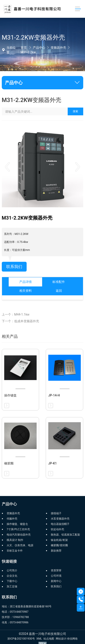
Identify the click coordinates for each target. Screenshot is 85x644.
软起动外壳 (57, 529)
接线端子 (56, 513)
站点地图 (49, 639)
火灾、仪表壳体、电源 (20, 545)
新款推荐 (56, 551)
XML (39, 639)
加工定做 (12, 586)
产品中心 (39, 48)
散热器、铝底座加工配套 (65, 535)
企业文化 (12, 576)
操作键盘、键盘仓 (17, 524)
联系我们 (14, 267)
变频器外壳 (58, 48)
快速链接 (9, 561)
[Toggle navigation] (78, 9)
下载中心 (12, 581)
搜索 (75, 111)
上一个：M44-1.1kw (16, 314)
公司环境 (56, 576)
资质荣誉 (56, 570)
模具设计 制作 (15, 540)
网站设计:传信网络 (67, 639)
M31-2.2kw (28, 52)
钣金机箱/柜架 (59, 540)
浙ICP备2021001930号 (21, 639)
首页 (24, 48)
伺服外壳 (12, 519)
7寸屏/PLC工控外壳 (18, 529)
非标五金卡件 (15, 551)
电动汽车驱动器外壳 (19, 535)
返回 (59, 291)
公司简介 (12, 570)
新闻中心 (56, 581)
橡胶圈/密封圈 (59, 545)
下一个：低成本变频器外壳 (20, 321)
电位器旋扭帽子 (60, 524)
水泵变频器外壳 (60, 519)
